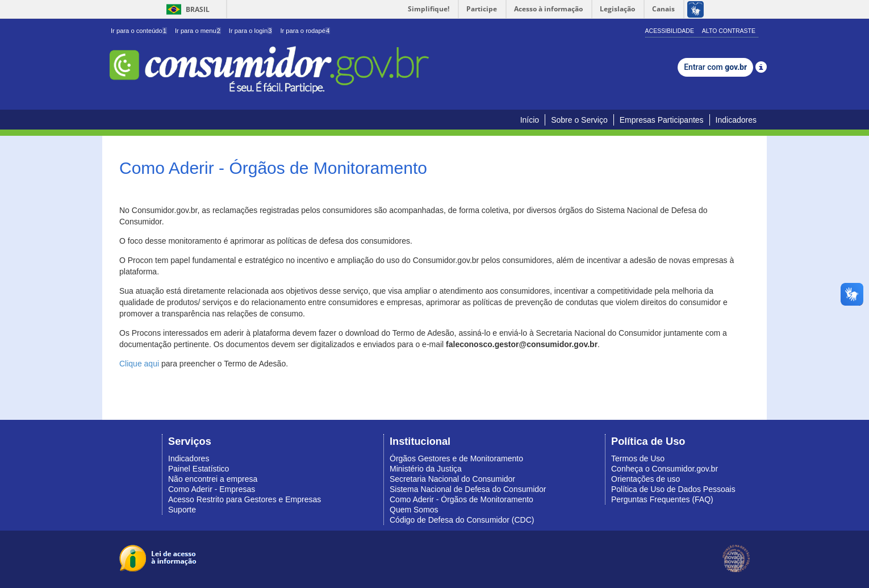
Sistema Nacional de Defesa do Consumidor (468, 489)
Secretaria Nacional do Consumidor (452, 479)
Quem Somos (414, 510)
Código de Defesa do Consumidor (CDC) (462, 520)
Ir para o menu (198, 31)
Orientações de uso (646, 479)
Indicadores (736, 120)
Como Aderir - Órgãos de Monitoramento (461, 499)
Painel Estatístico (199, 469)
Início (530, 120)
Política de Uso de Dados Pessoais (673, 489)
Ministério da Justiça (426, 469)
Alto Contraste (729, 31)
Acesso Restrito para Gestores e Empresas (245, 499)
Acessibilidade (670, 31)
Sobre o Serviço (579, 120)
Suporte (182, 510)
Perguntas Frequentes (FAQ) (662, 499)
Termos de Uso (638, 458)
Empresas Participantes (662, 120)
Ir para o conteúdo (139, 31)
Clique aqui (139, 364)
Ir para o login (251, 31)
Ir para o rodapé (305, 31)
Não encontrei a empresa (213, 479)
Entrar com (715, 67)
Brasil (186, 9)
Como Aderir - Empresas (212, 489)
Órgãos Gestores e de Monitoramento (456, 458)
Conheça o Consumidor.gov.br (665, 469)
